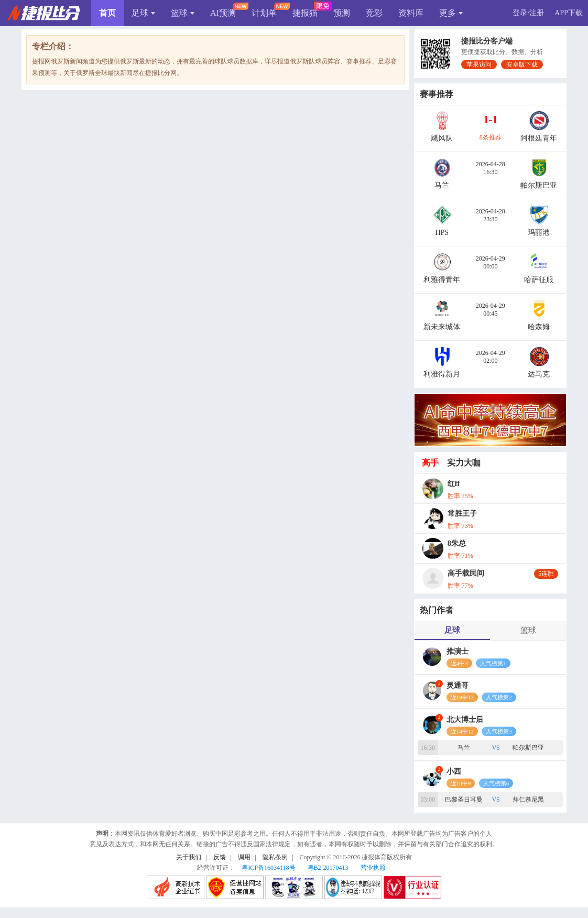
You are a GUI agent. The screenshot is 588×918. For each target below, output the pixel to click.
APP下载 (569, 13)
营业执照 (373, 868)
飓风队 (442, 138)
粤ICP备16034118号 (268, 868)
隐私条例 (275, 857)
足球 (143, 13)
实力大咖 (464, 463)
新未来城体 (442, 327)
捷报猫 (305, 13)
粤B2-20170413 (328, 868)
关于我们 (189, 857)
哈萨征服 (539, 280)
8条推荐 (491, 137)
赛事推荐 (437, 94)
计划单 (264, 13)
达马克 (539, 374)
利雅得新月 (442, 374)
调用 (244, 857)
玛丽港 (539, 233)
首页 (107, 13)
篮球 (183, 13)
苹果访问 (479, 64)
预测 (342, 13)
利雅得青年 (442, 280)
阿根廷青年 (539, 138)
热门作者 (437, 610)
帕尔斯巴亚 (539, 185)
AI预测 (223, 13)
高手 (430, 463)
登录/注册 (528, 13)
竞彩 (374, 13)
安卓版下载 (522, 64)
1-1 (490, 120)
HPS (442, 233)
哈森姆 (539, 327)
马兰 (442, 185)
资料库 (411, 13)
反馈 (220, 857)
